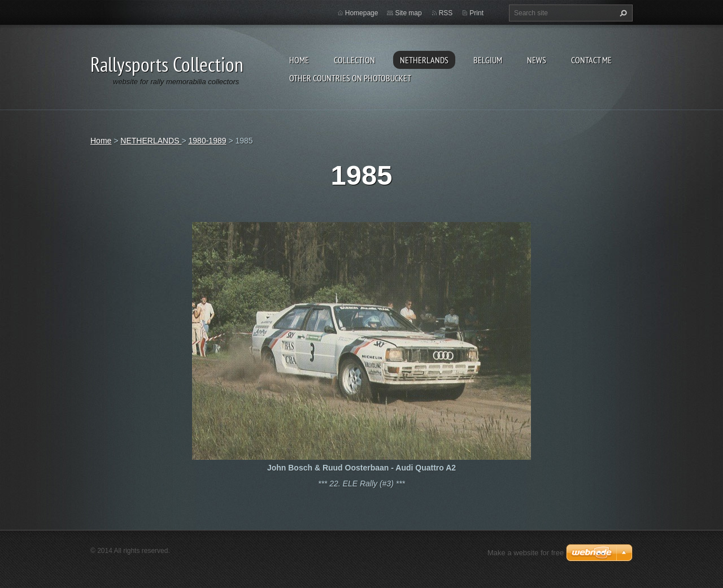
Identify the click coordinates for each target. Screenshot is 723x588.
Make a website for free (526, 553)
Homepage (362, 13)
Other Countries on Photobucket (350, 78)
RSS (446, 13)
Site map (408, 13)
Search (622, 13)
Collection (354, 60)
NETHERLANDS (424, 60)
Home (299, 60)
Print (476, 13)
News (537, 60)
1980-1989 (208, 141)
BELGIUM (488, 60)
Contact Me (591, 60)
